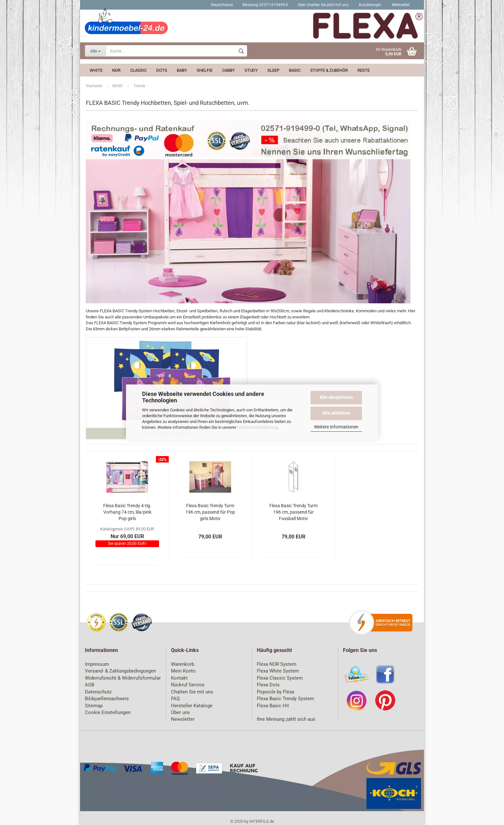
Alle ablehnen (336, 413)
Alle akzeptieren (336, 397)
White (96, 70)
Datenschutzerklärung (257, 428)
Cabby (229, 70)
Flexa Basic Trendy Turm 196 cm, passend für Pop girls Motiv (210, 512)
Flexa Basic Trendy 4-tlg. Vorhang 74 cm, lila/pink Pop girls (127, 512)
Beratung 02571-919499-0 (265, 5)
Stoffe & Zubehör (329, 70)
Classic (138, 70)
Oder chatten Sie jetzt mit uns (323, 5)
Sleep (273, 70)
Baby (182, 70)
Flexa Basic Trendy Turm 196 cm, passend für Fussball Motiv (293, 512)
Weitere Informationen (336, 427)
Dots (162, 70)
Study (251, 70)
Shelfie (205, 70)
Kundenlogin (370, 5)
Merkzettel (400, 5)
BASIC (295, 70)
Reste (364, 70)
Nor (116, 70)
